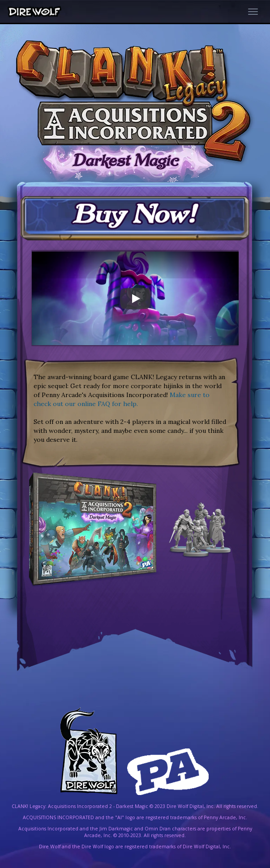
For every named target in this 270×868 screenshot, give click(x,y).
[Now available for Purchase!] (135, 218)
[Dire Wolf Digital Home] (36, 12)
